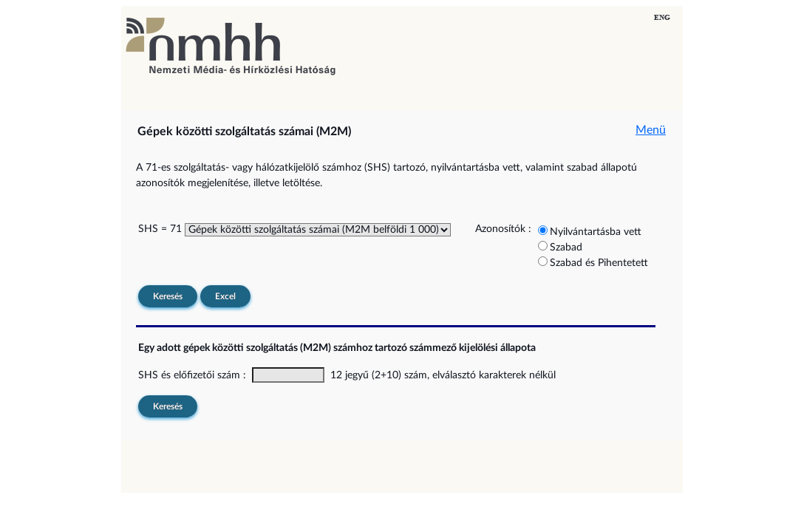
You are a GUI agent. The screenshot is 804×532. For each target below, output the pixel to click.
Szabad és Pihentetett (599, 263)
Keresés (168, 296)
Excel (225, 296)
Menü (651, 130)
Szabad (566, 248)
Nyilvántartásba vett (596, 232)
